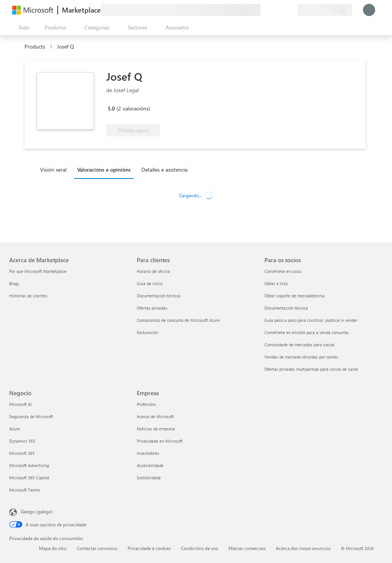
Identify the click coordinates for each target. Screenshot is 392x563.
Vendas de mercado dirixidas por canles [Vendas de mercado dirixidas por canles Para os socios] (301, 357)
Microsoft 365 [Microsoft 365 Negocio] (22, 453)
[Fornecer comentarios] (264, 10)
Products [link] (35, 46)
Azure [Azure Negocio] (15, 429)
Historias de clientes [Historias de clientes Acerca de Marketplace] (28, 296)
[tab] (55, 169)
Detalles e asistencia (164, 170)
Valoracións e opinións (104, 170)
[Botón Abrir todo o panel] (22, 28)
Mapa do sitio (53, 548)
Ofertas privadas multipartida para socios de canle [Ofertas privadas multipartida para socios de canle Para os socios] (311, 369)
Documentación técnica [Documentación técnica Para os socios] (286, 308)
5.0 (111, 108)
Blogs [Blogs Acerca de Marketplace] (14, 283)
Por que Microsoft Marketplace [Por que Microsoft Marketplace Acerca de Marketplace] (38, 271)
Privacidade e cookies (149, 548)
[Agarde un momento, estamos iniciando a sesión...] (369, 10)
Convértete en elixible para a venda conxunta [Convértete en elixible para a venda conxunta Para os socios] (306, 332)
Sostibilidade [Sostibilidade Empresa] (149, 478)
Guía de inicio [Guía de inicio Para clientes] (150, 283)
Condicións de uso (200, 548)
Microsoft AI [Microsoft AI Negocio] (20, 404)
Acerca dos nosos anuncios (303, 548)
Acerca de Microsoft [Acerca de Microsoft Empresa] (155, 416)
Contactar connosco (97, 548)
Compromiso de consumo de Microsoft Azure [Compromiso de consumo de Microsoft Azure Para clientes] (178, 320)
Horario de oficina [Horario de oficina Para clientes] (153, 271)
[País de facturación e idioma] (325, 10)
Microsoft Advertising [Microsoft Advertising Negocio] (29, 465)
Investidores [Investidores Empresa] (148, 453)
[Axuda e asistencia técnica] (273, 10)
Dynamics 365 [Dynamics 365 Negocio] (22, 441)
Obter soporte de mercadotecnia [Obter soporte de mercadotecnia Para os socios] (295, 296)
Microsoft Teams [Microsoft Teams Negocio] (25, 490)
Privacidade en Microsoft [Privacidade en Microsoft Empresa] (160, 441)
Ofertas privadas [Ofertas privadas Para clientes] (152, 308)
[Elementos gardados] (282, 10)
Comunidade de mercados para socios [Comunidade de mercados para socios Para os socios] (300, 345)
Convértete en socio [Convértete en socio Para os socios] (283, 271)
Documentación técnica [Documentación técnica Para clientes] (159, 296)
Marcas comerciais (247, 548)
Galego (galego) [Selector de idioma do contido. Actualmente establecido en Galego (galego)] (37, 511)
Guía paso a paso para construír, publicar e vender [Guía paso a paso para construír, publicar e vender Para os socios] (311, 320)
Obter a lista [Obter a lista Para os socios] (276, 283)
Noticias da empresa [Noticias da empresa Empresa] (156, 429)
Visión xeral (53, 170)
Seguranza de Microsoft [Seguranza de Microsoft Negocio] (31, 416)
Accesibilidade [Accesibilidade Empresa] (150, 465)
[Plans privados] (291, 10)
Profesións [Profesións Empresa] (146, 404)
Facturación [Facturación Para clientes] (147, 332)
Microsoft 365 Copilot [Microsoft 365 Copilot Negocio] (29, 478)
